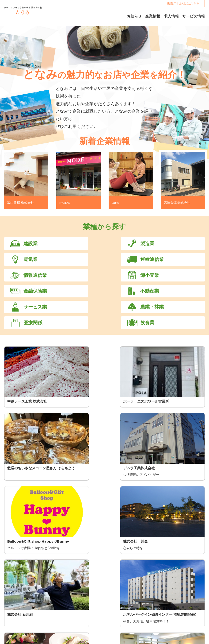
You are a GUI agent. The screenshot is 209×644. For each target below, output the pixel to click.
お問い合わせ (164, 613)
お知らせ (111, 613)
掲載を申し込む (104, 583)
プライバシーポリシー (171, 619)
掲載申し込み (164, 607)
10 (151, 509)
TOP (108, 607)
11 (163, 509)
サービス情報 (114, 619)
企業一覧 (111, 624)
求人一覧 (111, 630)
